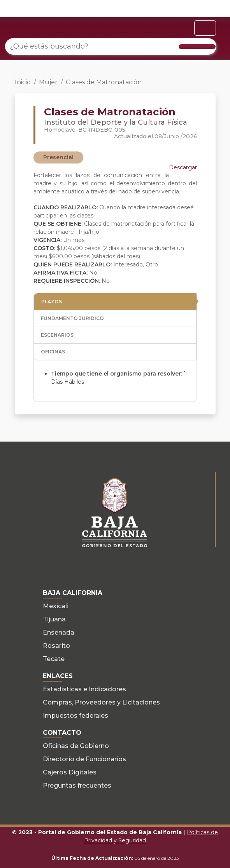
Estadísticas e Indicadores (84, 689)
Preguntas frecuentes (77, 785)
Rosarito (56, 646)
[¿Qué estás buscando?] (111, 46)
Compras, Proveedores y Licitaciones (101, 702)
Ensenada (59, 632)
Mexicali (56, 606)
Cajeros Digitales (70, 772)
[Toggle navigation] (205, 28)
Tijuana (54, 619)
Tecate (54, 659)
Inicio (23, 82)
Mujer (48, 82)
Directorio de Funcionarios (84, 759)
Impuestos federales (75, 716)
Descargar (183, 167)
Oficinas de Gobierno (76, 746)
